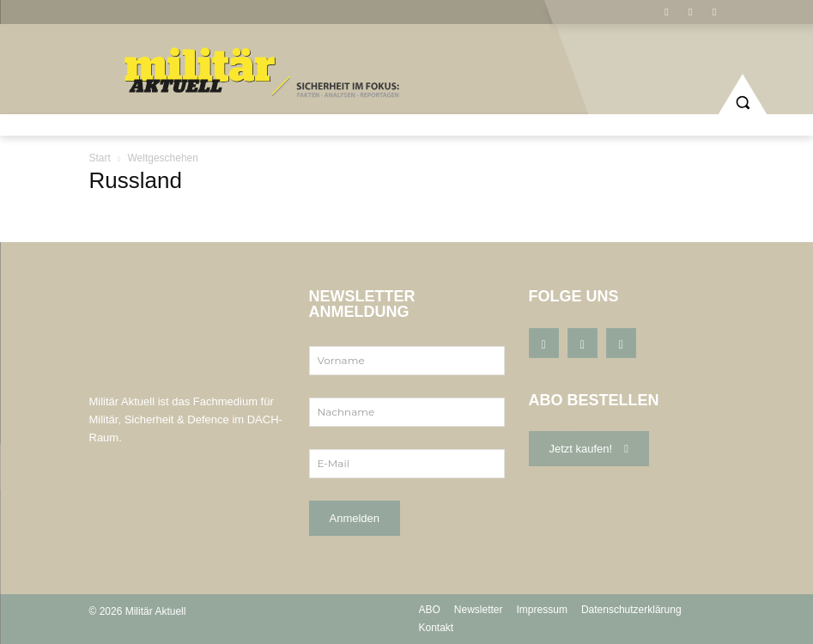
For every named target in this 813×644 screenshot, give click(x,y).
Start (100, 158)
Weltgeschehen (163, 158)
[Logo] (265, 74)
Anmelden (355, 518)
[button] (743, 95)
